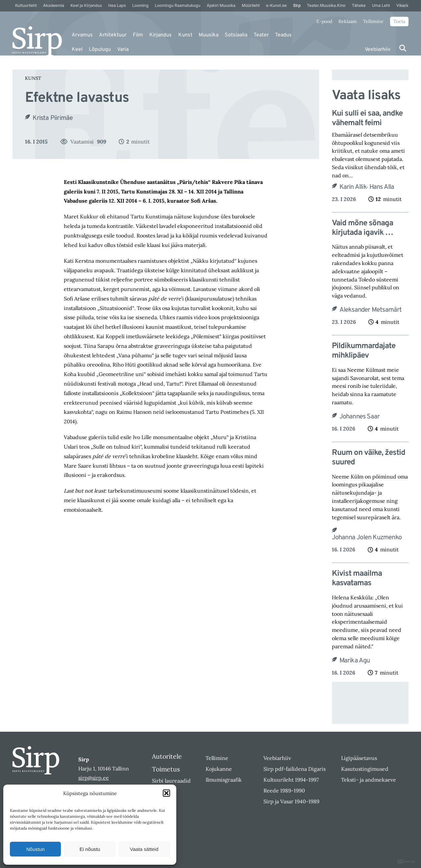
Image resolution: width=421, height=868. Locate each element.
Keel (77, 50)
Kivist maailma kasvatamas (357, 579)
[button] (166, 793)
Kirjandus (161, 35)
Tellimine (373, 21)
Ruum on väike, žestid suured (369, 458)
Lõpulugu (100, 50)
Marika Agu (355, 661)
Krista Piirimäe (53, 118)
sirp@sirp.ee (94, 778)
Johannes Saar (360, 417)
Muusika (209, 35)
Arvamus (82, 35)
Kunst (185, 35)
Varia (123, 50)
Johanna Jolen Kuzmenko (367, 538)
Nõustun (36, 849)
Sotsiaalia (236, 35)
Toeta (399, 21)
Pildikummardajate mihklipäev (364, 351)
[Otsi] (403, 48)
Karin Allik (353, 187)
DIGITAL (407, 862)
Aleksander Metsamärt (371, 310)
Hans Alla (382, 187)
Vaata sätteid (144, 849)
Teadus (283, 35)
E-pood (324, 21)
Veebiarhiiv (378, 50)
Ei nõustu (90, 849)
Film (138, 35)
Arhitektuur (113, 35)
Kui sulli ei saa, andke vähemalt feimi (367, 119)
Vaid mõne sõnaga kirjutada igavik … (362, 228)
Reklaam (348, 21)
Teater (261, 35)
